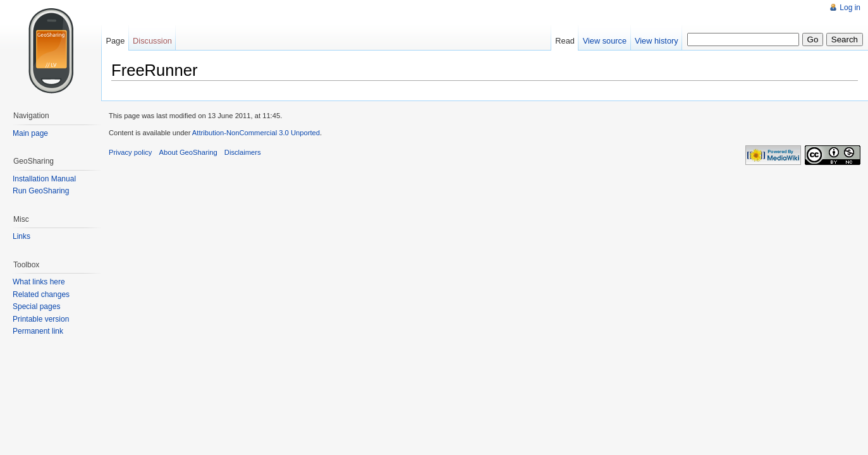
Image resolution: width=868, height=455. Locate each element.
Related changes (41, 294)
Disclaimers (243, 152)
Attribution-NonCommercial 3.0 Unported (256, 133)
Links (21, 236)
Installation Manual (44, 179)
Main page (30, 133)
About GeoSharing (188, 152)
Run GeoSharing (41, 191)
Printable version (41, 319)
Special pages (36, 306)
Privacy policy (130, 152)
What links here (39, 282)
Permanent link (38, 331)
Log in (850, 8)
